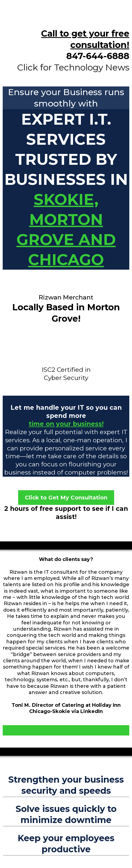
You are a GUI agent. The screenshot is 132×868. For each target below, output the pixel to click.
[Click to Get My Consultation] (66, 498)
